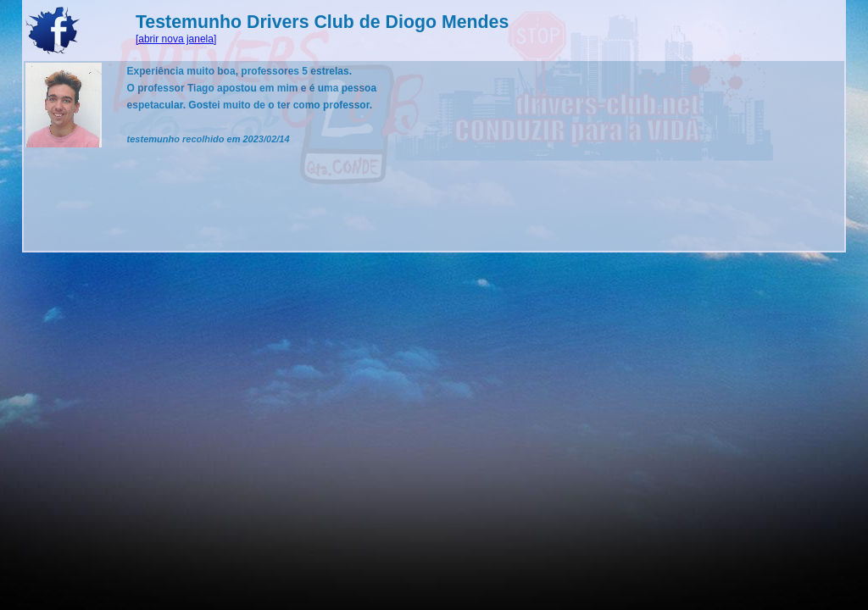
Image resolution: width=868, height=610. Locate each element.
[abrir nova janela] (176, 39)
